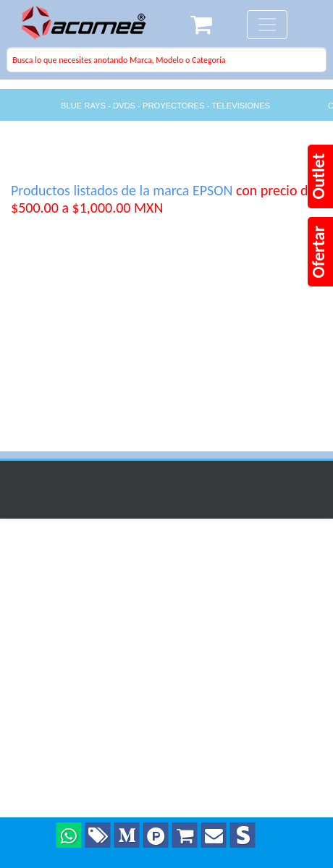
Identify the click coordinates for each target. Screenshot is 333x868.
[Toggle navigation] (267, 25)
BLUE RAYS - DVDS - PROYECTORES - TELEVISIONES (165, 106)
